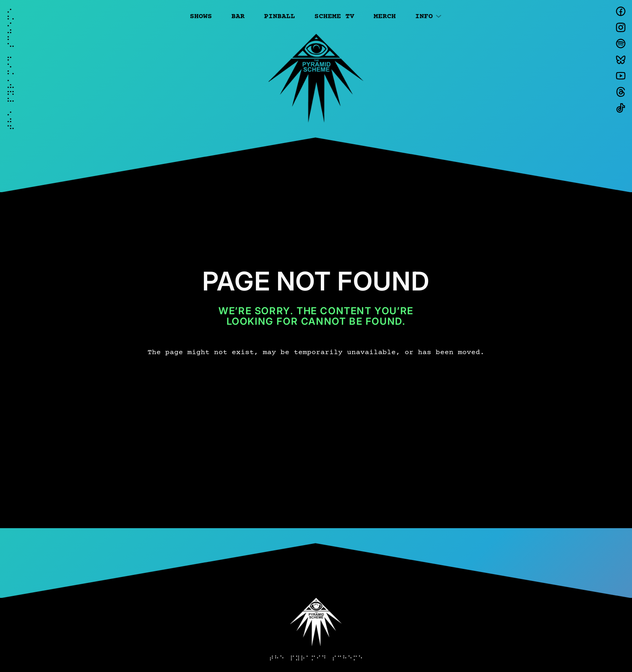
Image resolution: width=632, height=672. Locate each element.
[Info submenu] (439, 16)
